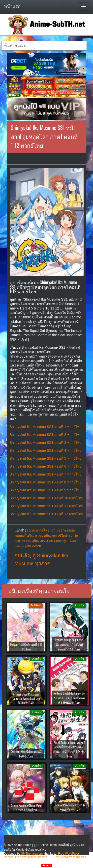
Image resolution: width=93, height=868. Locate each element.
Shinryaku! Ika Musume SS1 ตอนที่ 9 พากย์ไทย (46, 490)
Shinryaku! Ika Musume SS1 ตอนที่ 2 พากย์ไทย (46, 435)
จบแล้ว (22, 556)
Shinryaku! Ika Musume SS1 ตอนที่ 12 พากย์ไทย (46, 514)
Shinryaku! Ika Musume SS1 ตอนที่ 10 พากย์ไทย (46, 498)
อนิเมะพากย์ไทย (38, 530)
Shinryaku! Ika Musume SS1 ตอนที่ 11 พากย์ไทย (46, 506)
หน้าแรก (12, 6)
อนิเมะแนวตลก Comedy (49, 541)
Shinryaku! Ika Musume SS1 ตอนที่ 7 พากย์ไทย (46, 474)
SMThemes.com (32, 854)
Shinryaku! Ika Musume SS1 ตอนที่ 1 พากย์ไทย (46, 427)
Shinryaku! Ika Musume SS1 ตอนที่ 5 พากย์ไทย (46, 458)
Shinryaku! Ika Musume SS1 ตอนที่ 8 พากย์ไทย (46, 482)
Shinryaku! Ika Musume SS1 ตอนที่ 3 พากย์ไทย (46, 443)
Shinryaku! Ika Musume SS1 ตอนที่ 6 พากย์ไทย (46, 466)
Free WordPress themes (31, 857)
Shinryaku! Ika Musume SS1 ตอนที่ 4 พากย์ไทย (46, 450)
